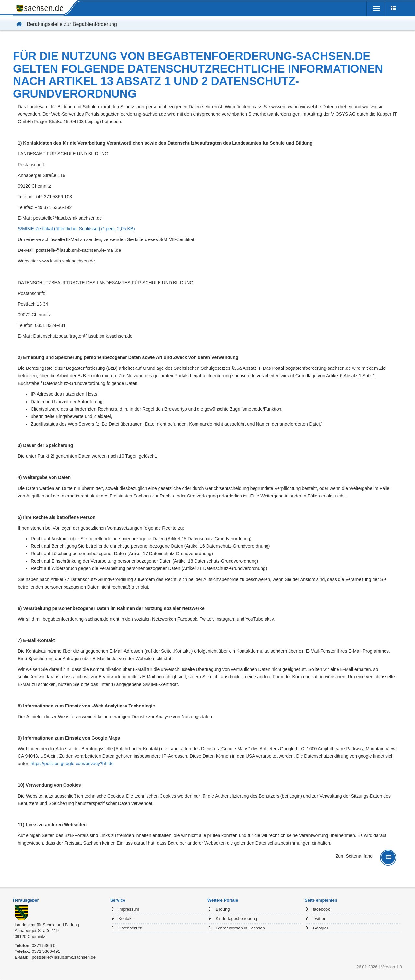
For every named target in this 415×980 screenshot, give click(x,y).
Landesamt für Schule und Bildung (47, 925)
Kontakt (125, 919)
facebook (321, 909)
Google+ (321, 928)
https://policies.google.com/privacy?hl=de (72, 764)
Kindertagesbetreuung (236, 919)
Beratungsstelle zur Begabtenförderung (65, 24)
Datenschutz (130, 928)
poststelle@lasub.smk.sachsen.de (64, 957)
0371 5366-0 (44, 945)
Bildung (223, 909)
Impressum (129, 909)
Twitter (319, 919)
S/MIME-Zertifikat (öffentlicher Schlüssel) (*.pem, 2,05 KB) (76, 229)
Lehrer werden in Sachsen (240, 928)
